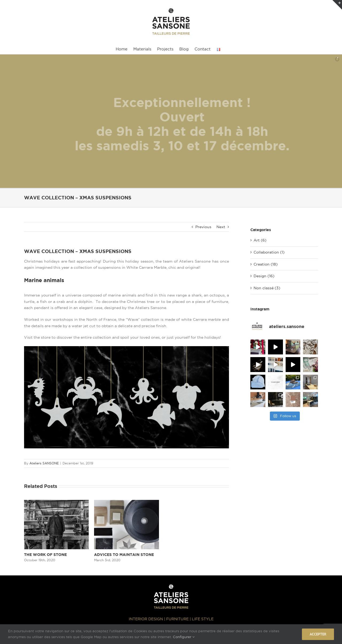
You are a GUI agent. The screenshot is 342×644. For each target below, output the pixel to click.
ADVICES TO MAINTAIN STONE (124, 555)
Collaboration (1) (269, 252)
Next (221, 227)
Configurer (184, 637)
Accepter (318, 634)
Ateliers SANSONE (44, 463)
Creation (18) (266, 264)
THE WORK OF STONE (45, 555)
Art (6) (260, 240)
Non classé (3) (267, 288)
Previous (203, 227)
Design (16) (264, 276)
